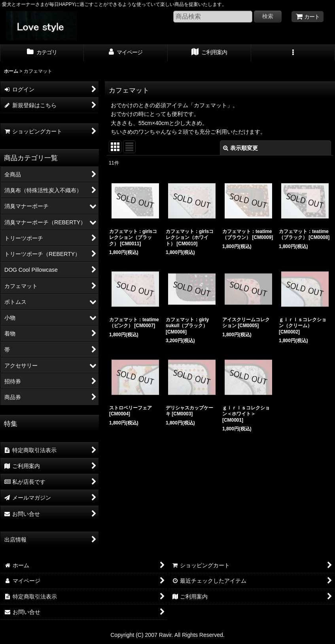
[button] (293, 53)
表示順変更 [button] (240, 148)
